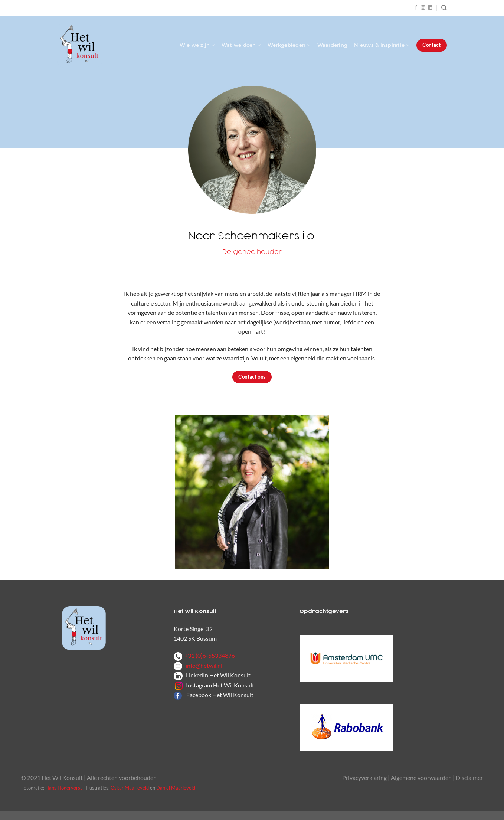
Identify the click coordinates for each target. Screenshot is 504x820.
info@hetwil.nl (198, 665)
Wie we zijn (197, 45)
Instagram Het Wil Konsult (220, 685)
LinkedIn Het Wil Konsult (218, 675)
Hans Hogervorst (64, 788)
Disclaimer (469, 777)
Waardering (333, 45)
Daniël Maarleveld (176, 788)
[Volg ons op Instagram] (423, 8)
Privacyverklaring (364, 777)
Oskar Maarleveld (130, 788)
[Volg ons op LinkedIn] (430, 8)
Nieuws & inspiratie (382, 45)
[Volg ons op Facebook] (416, 8)
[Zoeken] (444, 8)
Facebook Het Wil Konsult (220, 695)
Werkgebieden (289, 45)
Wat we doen (241, 45)
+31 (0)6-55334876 (204, 655)
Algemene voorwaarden (421, 777)
